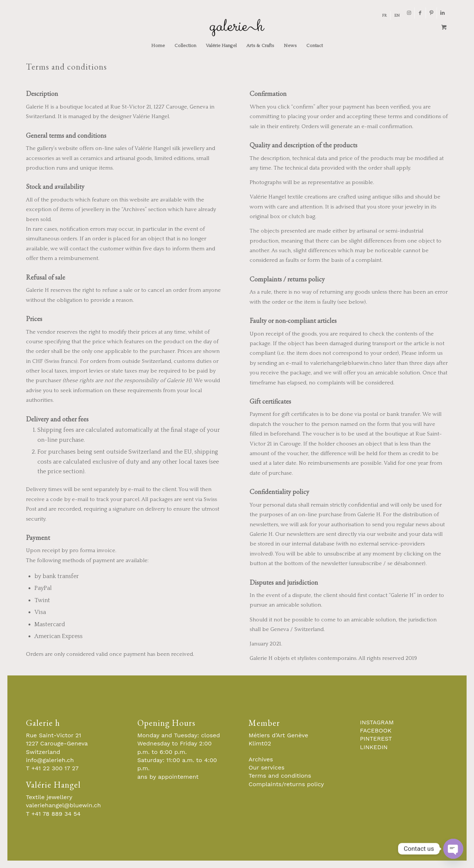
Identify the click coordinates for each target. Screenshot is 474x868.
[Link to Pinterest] (431, 13)
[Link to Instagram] (409, 13)
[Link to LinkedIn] (443, 13)
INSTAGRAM (377, 722)
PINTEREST (376, 739)
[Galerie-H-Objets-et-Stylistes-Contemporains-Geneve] (237, 27)
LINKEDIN (374, 747)
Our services (266, 767)
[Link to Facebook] (420, 13)
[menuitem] (385, 16)
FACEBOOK (376, 730)
